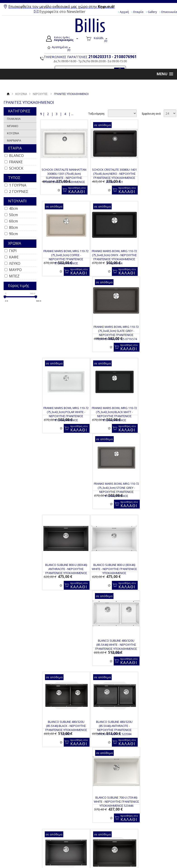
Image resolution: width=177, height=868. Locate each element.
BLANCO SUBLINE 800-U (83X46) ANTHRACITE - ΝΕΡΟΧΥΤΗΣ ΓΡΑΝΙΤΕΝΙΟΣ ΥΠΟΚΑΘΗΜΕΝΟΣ (153, 336)
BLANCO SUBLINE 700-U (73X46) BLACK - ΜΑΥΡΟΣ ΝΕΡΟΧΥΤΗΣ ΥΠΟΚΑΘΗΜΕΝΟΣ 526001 (62, 580)
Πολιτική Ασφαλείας (68, 851)
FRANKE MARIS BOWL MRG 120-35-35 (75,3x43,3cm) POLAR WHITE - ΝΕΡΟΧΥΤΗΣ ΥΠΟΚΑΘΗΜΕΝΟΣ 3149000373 (153, 744)
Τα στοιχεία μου (106, 834)
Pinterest (151, 840)
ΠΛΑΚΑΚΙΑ (14, 119)
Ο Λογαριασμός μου (110, 818)
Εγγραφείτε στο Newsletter (62, 12)
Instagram (151, 833)
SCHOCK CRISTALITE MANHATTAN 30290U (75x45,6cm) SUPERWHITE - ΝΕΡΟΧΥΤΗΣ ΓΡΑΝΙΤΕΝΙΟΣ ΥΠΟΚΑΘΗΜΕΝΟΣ (62, 746)
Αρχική (124, 12)
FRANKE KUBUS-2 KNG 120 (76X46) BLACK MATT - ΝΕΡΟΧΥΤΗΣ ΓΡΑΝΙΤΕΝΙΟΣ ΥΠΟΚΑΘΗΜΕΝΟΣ (153, 663)
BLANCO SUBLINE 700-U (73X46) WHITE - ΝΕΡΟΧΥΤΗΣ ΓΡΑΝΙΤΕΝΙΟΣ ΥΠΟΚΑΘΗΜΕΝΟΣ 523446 (107, 501)
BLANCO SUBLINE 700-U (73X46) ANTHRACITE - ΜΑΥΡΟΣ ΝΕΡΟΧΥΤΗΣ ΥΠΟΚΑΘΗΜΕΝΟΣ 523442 (153, 501)
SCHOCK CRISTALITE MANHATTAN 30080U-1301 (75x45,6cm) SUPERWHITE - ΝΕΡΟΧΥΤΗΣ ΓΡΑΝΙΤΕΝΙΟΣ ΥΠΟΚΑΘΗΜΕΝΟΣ (62, 178)
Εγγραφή (101, 829)
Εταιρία (138, 12)
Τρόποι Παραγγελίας (68, 827)
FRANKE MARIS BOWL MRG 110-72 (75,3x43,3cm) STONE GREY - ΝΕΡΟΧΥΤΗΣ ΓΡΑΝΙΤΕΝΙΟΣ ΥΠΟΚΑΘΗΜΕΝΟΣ (107, 338)
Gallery (152, 12)
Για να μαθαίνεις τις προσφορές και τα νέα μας (105, 793)
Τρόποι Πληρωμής (67, 832)
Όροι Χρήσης (22, 822)
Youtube (150, 826)
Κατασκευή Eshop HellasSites (152, 857)
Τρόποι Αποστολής (67, 837)
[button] (165, 74)
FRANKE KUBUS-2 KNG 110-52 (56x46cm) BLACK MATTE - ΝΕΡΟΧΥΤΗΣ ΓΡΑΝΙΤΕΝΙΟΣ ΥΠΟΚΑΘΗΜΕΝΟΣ (107, 663)
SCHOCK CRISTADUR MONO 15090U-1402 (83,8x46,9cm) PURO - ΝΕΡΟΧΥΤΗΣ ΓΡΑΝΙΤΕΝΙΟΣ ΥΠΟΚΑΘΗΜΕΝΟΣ (153, 582)
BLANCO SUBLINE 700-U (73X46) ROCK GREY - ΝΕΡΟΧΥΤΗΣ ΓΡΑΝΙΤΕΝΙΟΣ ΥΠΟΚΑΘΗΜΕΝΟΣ (107, 580)
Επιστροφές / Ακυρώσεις (63, 844)
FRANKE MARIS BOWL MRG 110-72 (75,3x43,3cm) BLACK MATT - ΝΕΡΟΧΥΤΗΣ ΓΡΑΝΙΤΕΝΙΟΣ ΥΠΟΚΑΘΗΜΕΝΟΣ (62, 338)
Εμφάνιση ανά (151, 114)
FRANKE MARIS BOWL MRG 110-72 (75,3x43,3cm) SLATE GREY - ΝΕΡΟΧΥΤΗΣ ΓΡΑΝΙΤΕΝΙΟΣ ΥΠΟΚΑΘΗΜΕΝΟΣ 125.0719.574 (107, 257)
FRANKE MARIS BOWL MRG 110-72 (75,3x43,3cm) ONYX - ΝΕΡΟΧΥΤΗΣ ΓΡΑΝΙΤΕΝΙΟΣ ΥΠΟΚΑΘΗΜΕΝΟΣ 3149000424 (62, 257)
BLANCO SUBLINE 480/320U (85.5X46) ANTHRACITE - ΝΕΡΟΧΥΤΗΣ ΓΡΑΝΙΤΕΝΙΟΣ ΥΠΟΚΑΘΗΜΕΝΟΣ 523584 (62, 501)
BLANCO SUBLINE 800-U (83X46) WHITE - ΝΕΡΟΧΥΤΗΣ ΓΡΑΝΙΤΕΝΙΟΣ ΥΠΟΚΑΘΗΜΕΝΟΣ (62, 417)
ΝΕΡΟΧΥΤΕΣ (40, 94)
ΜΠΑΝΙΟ (13, 126)
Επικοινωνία (22, 833)
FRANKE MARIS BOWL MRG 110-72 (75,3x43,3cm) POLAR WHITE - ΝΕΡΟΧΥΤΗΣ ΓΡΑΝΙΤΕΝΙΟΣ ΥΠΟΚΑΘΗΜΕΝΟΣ (153, 257)
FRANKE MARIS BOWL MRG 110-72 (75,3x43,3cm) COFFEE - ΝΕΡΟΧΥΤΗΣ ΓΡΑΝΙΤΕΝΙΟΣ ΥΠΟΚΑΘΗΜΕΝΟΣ (153, 176)
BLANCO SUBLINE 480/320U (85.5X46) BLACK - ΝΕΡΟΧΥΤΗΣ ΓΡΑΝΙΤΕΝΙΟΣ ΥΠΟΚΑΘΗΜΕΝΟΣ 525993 (153, 419)
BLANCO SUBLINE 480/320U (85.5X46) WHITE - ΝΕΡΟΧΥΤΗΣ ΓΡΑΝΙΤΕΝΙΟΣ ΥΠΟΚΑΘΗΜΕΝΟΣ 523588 (107, 419)
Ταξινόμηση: (97, 114)
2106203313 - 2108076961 (113, 57)
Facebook (151, 819)
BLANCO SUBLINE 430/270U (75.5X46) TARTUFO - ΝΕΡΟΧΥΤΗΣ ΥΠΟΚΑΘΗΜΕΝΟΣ (107, 742)
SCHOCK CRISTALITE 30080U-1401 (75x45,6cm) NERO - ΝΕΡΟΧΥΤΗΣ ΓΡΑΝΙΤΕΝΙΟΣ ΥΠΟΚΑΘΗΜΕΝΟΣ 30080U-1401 (107, 176)
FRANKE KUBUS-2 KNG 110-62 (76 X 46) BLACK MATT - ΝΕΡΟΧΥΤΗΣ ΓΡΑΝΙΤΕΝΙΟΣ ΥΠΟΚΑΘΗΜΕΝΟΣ (62, 663)
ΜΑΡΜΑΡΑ (14, 140)
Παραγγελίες (104, 839)
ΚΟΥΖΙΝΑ (21, 94)
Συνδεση (101, 823)
